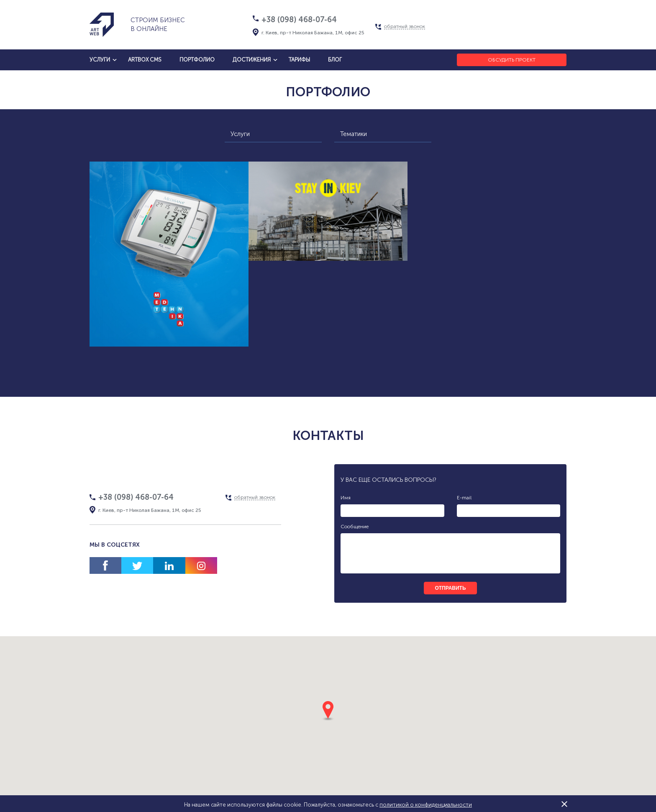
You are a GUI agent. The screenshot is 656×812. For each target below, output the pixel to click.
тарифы (299, 60)
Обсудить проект (512, 60)
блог (335, 60)
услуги (100, 60)
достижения (252, 60)
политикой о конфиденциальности (426, 805)
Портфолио (197, 60)
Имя (346, 498)
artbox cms (145, 60)
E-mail (464, 498)
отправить (450, 588)
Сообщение (355, 527)
